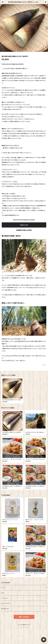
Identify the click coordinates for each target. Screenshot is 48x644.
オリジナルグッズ (6, 603)
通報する (44, 365)
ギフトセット (5, 598)
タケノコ (4, 588)
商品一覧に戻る (24, 617)
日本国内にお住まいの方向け (24, 230)
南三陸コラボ (5, 609)
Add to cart (24, 225)
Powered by (24, 627)
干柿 (3, 593)
